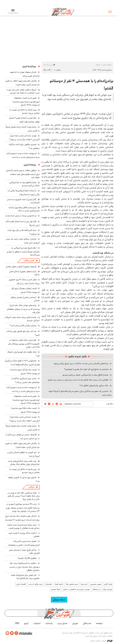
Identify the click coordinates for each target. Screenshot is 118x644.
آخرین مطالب (29, 261)
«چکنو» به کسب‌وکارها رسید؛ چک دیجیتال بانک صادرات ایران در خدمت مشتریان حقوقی (24, 567)
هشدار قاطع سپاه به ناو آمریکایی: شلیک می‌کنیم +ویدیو (85, 375)
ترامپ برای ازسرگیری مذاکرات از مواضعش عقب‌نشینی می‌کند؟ (25, 380)
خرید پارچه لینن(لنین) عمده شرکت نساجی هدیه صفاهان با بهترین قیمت (23, 526)
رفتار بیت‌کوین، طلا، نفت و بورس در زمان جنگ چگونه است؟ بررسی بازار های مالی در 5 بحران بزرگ (24, 496)
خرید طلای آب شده (36, 584)
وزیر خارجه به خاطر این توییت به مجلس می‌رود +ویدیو (25, 111)
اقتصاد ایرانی (21, 584)
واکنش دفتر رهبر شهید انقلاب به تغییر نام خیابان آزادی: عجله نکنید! (23, 83)
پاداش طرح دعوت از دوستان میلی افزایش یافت (24, 551)
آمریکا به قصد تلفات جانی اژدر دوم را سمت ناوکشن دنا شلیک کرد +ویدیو (23, 91)
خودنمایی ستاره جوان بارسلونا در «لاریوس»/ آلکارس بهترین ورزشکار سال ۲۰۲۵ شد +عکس (24, 343)
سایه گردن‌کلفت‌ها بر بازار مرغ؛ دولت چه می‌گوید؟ (23, 232)
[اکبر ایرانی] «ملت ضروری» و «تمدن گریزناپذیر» (23, 201)
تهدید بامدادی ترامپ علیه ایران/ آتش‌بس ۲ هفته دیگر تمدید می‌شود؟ (24, 138)
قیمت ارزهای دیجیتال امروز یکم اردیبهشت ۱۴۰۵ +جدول (26, 290)
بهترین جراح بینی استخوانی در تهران (76, 589)
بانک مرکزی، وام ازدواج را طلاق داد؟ (94, 386)
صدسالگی (87, 623)
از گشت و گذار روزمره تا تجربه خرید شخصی (24, 535)
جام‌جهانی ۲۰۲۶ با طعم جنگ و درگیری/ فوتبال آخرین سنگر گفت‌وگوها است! (22, 363)
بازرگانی (31, 487)
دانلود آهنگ (59, 584)
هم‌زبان (75, 623)
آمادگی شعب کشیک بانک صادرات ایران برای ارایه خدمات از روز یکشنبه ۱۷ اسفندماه (22, 518)
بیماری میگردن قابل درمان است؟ (23, 325)
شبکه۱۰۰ (99, 623)
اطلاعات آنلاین (63, 12)
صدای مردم (62, 623)
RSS (17, 623)
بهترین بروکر (107, 589)
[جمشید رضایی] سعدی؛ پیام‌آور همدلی (25, 299)
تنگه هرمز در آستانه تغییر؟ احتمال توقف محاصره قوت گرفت (24, 120)
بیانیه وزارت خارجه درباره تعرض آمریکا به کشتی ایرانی (23, 129)
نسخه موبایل (59, 600)
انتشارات (37, 623)
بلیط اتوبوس (55, 589)
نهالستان (49, 584)
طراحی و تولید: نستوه (101, 641)
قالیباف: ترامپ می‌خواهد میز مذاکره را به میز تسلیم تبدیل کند (23, 437)
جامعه (98, 65)
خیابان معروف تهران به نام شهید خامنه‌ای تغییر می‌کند (25, 74)
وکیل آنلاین (108, 584)
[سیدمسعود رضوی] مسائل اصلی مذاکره (24, 273)
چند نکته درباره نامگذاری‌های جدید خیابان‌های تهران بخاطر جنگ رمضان (24, 463)
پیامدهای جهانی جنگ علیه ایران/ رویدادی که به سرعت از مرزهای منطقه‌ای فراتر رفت (23, 309)
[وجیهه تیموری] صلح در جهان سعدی (21, 266)
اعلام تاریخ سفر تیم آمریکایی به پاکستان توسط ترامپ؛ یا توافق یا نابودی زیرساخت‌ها (23, 251)
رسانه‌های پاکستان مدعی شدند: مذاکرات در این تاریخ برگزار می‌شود (81, 363)
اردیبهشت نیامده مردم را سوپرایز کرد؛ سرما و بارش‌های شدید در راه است (23, 155)
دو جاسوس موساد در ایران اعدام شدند (21, 216)
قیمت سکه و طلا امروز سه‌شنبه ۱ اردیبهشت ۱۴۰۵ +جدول (25, 410)
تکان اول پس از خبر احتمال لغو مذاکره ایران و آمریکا (23, 223)
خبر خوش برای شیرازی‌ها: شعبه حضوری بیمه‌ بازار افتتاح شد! (25, 577)
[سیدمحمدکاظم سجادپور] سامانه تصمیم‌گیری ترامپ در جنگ (24, 209)
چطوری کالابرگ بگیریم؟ (27, 558)
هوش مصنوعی (96, 584)
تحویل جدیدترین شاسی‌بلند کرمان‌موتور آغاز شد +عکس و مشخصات (24, 543)
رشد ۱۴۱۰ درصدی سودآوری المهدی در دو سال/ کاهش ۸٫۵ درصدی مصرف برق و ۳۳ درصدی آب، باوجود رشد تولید (23, 508)
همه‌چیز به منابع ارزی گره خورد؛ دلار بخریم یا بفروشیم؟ (86, 369)
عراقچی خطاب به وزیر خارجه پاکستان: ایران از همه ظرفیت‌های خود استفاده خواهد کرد (23, 174)
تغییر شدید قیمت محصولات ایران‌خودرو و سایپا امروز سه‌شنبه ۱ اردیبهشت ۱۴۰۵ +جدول (26, 101)
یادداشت (49, 623)
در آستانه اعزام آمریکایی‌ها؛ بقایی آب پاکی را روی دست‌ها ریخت (24, 193)
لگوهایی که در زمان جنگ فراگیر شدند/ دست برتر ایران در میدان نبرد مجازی (78, 380)
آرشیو (26, 623)
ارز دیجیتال (96, 589)
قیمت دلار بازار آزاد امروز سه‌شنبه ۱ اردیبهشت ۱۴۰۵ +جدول (25, 372)
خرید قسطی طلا (72, 584)
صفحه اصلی (107, 65)
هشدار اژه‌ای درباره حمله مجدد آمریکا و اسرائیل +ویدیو (22, 319)
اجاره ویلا (84, 584)
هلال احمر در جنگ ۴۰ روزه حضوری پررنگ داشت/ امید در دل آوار (24, 282)
